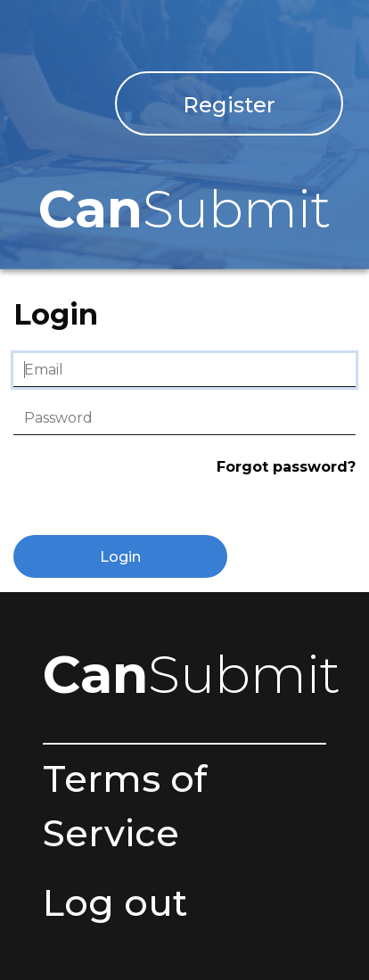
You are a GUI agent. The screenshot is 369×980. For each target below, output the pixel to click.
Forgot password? (286, 467)
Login (120, 557)
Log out (115, 902)
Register (229, 105)
